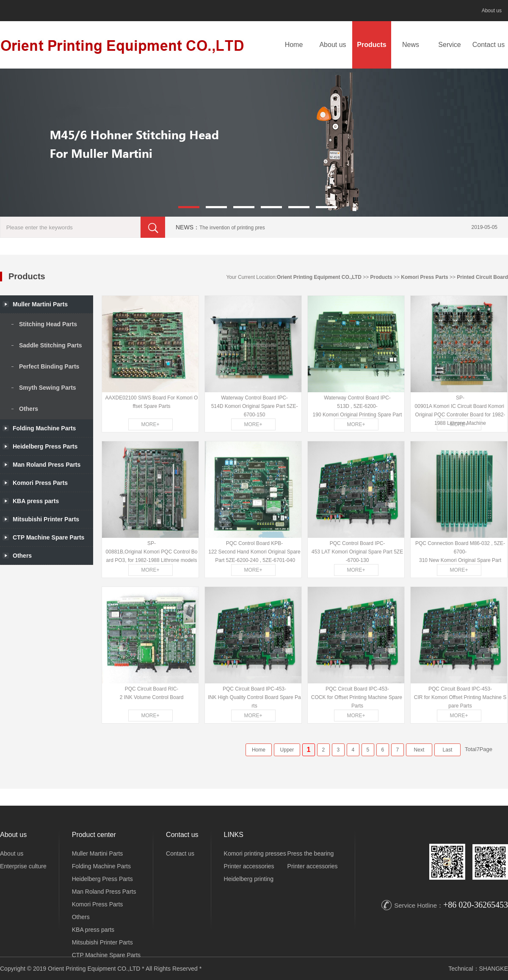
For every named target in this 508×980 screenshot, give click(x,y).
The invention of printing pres (232, 228)
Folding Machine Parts (44, 428)
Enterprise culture (23, 866)
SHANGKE (494, 969)
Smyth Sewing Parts (48, 388)
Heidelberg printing (249, 879)
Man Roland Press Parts (104, 892)
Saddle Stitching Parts (51, 345)
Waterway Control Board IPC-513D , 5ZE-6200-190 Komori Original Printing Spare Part (358, 406)
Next (419, 750)
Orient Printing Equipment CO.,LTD (319, 277)
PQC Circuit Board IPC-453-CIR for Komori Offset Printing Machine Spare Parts (460, 697)
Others (29, 409)
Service (449, 45)
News (411, 45)
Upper (287, 750)
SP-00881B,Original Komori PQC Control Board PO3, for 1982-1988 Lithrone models (152, 552)
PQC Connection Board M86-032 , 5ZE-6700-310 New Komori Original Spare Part (460, 552)
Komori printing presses (255, 853)
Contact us (489, 45)
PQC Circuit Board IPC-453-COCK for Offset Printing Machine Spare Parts (358, 697)
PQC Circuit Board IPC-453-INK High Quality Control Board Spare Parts (254, 697)
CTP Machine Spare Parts (106, 955)
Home (294, 45)
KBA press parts (93, 930)
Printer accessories (249, 866)
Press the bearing (311, 853)
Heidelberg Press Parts (102, 879)
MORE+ (150, 424)
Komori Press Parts (424, 277)
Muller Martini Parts (98, 853)
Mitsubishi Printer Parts (102, 942)
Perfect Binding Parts (49, 366)
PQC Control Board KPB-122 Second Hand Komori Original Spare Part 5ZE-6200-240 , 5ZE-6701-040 (254, 552)
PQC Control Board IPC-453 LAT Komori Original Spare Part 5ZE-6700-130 (357, 552)
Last (448, 750)
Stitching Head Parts (48, 324)
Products (371, 45)
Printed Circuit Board (482, 277)
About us (492, 11)
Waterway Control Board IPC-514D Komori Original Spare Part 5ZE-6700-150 (255, 406)
